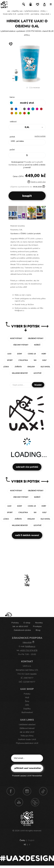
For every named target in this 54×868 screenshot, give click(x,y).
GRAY (24, 109)
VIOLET (29, 109)
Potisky (15, 623)
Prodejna (37, 626)
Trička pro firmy (27, 736)
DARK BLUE (16, 109)
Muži (27, 698)
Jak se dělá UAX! (20, 626)
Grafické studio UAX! (27, 739)
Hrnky (43, 11)
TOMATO (24, 113)
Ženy (27, 701)
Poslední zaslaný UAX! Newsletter (27, 776)
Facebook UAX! (11, 791)
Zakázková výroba (22, 630)
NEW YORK (16, 113)
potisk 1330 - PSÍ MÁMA (29, 14)
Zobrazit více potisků (27, 467)
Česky (22, 840)
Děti (27, 705)
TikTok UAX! (43, 791)
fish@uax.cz (30, 646)
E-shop (27, 623)
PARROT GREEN (29, 113)
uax (9, 11)
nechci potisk (40, 136)
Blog (38, 630)
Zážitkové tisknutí (27, 728)
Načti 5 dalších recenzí (27, 535)
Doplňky (27, 709)
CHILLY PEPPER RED (41, 109)
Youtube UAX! (19, 802)
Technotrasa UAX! (35, 802)
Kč (25, 845)
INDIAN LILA (37, 109)
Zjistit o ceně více (37, 182)
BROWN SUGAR (12, 109)
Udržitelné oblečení (27, 725)
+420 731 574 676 (29, 650)
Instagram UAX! (27, 791)
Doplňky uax (17, 11)
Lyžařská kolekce (32, 11)
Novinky (39, 623)
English (31, 840)
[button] (43, 214)
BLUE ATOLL (45, 14)
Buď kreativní (27, 712)
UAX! (22, 831)
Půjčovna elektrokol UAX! (27, 743)
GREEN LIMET (20, 113)
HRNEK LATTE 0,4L (10, 14)
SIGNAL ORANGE (12, 113)
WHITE (20, 109)
